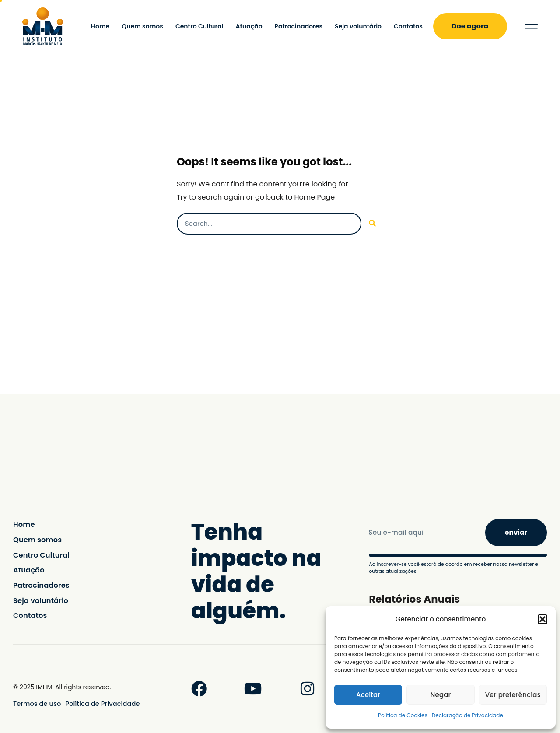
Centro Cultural (199, 26)
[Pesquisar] (372, 224)
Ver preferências (513, 695)
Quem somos (142, 26)
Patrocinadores (299, 26)
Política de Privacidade (98, 704)
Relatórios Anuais (416, 598)
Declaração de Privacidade (467, 715)
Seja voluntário (358, 26)
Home (100, 26)
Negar (441, 695)
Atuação (249, 26)
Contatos (408, 26)
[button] (542, 619)
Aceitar (368, 695)
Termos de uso (36, 704)
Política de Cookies (403, 715)
